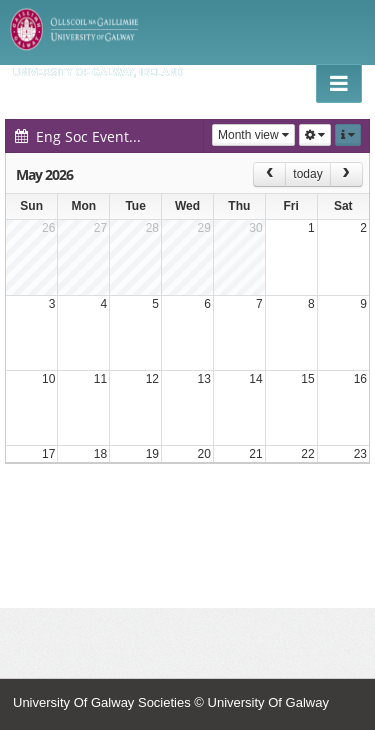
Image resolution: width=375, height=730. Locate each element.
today (307, 174)
